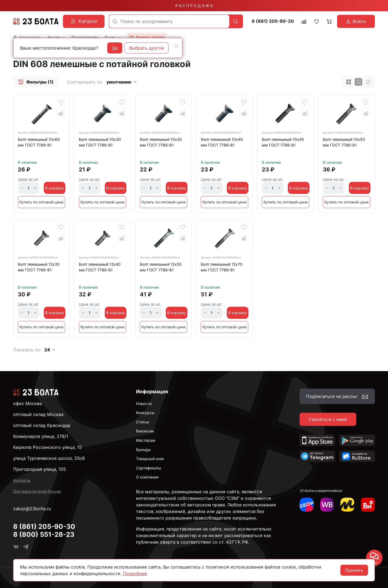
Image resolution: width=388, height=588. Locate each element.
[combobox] (169, 21)
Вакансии (145, 431)
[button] (36, 82)
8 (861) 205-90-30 (273, 21)
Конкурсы (145, 413)
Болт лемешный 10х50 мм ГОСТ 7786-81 (344, 142)
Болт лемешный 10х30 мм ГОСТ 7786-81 (100, 142)
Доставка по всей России (37, 491)
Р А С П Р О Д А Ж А (194, 6)
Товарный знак (150, 459)
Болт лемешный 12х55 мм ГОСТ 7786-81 (161, 267)
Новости (144, 404)
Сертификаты (149, 468)
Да (115, 48)
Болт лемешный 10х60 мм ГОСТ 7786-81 (39, 142)
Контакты (22, 480)
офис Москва (27, 403)
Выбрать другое (147, 48)
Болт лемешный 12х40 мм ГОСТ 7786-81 (100, 267)
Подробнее (135, 573)
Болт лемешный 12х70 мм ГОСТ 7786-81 (222, 267)
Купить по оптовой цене (41, 202)
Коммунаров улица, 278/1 (41, 436)
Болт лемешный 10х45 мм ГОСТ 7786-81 (283, 142)
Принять (354, 570)
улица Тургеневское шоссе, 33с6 (49, 458)
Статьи (142, 422)
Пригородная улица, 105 (40, 469)
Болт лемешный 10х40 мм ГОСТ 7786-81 (222, 142)
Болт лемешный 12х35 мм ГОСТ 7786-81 (39, 267)
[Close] (176, 46)
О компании (147, 477)
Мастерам (146, 440)
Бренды (143, 450)
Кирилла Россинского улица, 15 (47, 447)
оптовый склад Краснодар (42, 425)
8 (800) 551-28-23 (44, 534)
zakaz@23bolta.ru (32, 509)
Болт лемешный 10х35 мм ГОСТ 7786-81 (161, 142)
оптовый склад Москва (38, 414)
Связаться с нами (328, 419)
